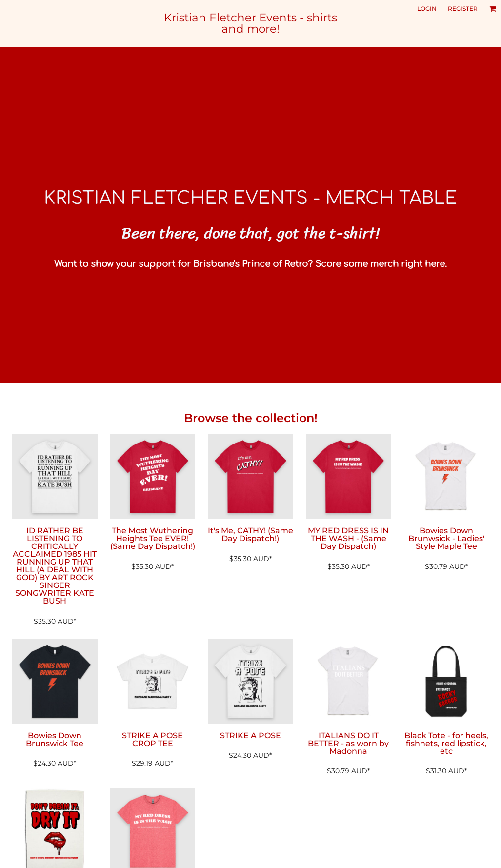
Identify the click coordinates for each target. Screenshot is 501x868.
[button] (492, 9)
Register (463, 9)
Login (427, 9)
